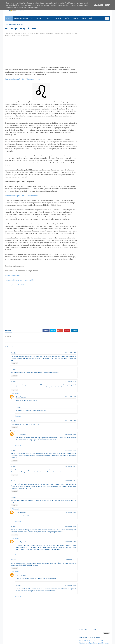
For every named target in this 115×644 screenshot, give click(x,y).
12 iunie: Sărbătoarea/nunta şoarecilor (90, 42)
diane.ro (17, 641)
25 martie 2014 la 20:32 (67, 519)
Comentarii (84, 123)
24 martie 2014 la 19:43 (67, 414)
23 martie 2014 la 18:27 (67, 457)
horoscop (33, 33)
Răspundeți (15, 370)
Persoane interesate (94, 290)
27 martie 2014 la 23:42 (67, 594)
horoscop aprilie (41, 33)
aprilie (20, 33)
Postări (83, 119)
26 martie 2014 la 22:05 (67, 569)
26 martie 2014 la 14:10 (67, 533)
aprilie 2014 (26, 33)
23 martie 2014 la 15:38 (67, 428)
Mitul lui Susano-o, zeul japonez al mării (91, 277)
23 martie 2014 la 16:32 (67, 404)
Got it (107, 5)
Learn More (99, 5)
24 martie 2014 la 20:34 (67, 474)
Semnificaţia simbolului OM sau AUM (90, 40)
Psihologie (67, 18)
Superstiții (49, 18)
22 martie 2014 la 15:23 (67, 360)
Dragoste (58, 18)
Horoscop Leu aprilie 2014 (17, 36)
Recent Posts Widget (82, 285)
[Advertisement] (23, 53)
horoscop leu (62, 33)
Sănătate (84, 18)
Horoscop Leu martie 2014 (15, 292)
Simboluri (40, 18)
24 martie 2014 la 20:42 (67, 504)
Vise (32, 18)
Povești (76, 18)
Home (10, 18)
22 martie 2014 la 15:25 (67, 376)
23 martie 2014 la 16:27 (67, 441)
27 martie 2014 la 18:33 (67, 584)
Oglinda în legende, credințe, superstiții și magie (93, 37)
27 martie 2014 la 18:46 (67, 549)
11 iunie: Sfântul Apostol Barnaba (89, 229)
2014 (16, 33)
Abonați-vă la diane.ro (84, 290)
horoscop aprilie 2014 (52, 33)
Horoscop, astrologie (21, 18)
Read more (90, 219)
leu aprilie (30, 36)
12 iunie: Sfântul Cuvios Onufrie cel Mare (91, 35)
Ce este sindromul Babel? (86, 214)
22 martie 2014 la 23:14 (67, 388)
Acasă (7, 24)
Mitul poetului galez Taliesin (87, 244)
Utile (91, 18)
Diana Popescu (21, 404)
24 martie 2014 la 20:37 (67, 488)
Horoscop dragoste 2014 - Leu (16, 283)
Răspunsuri (16, 401)
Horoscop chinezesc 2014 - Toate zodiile (20, 287)
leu (26, 36)
